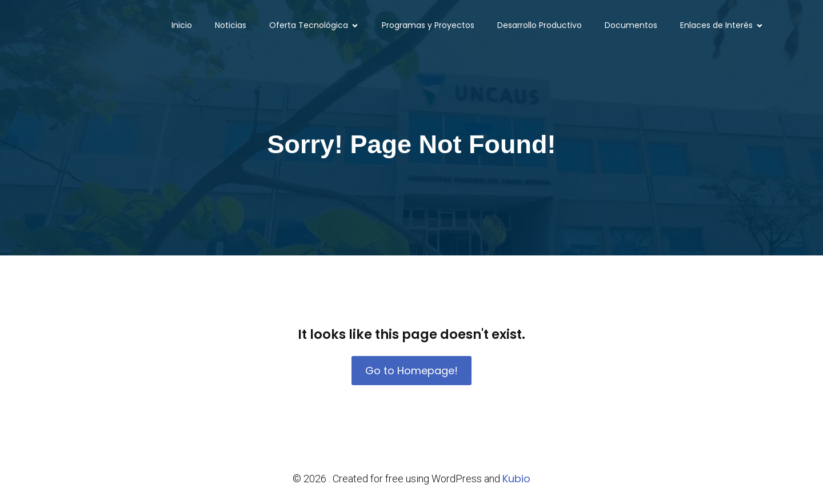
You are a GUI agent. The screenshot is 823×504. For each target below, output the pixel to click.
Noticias (231, 26)
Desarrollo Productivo (540, 26)
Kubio (516, 479)
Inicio (182, 26)
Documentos (631, 26)
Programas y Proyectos (428, 26)
